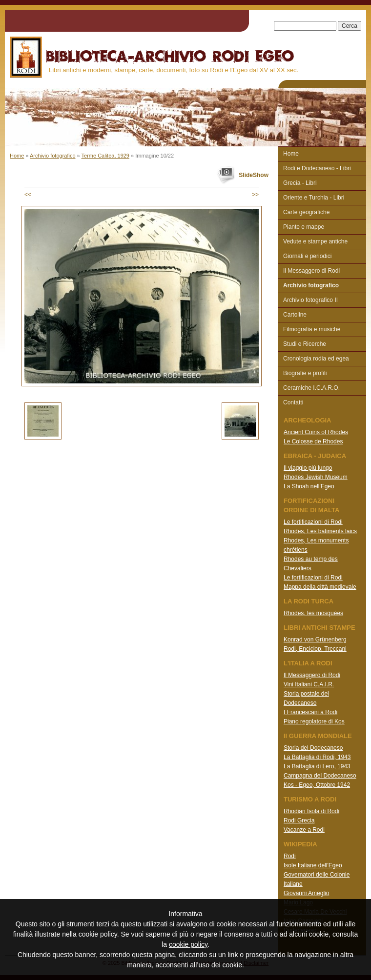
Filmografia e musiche (312, 329)
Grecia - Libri (300, 183)
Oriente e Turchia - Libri (314, 198)
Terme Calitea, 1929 (105, 156)
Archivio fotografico (53, 156)
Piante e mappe (304, 227)
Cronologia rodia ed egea (316, 359)
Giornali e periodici (307, 256)
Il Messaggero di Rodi (311, 271)
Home (17, 156)
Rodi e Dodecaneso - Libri (317, 168)
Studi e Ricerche (305, 344)
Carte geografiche (306, 212)
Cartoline (295, 315)
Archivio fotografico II (310, 300)
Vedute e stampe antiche (315, 241)
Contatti (293, 402)
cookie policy (188, 944)
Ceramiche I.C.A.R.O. (311, 388)
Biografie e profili (305, 373)
